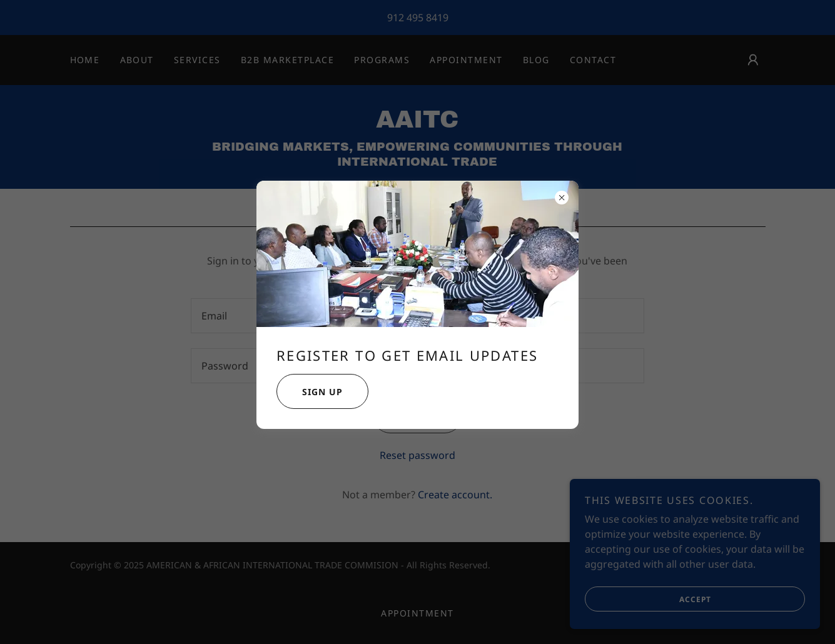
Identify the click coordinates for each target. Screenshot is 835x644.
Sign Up (310, 391)
